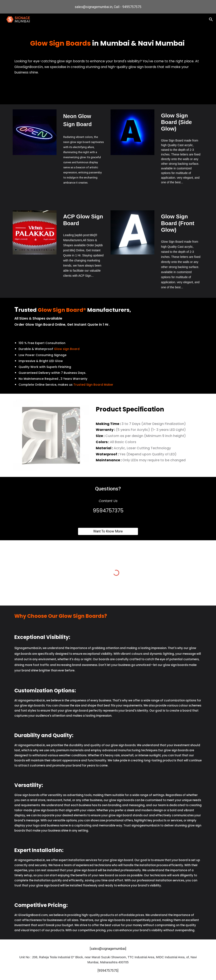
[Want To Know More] (108, 531)
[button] (211, 19)
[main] (108, 43)
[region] (108, 7)
